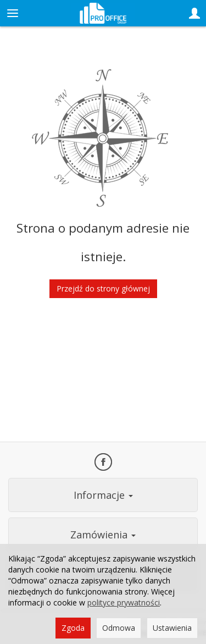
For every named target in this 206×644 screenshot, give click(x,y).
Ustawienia (172, 628)
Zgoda (73, 628)
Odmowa (119, 628)
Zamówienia (103, 535)
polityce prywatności (124, 602)
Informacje (103, 495)
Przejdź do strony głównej (103, 288)
